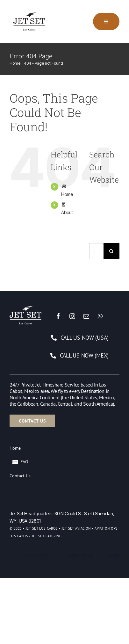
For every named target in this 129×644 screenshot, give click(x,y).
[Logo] (30, 11)
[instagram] (72, 316)
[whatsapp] (100, 316)
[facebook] (58, 316)
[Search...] (96, 251)
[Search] (111, 251)
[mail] (86, 316)
